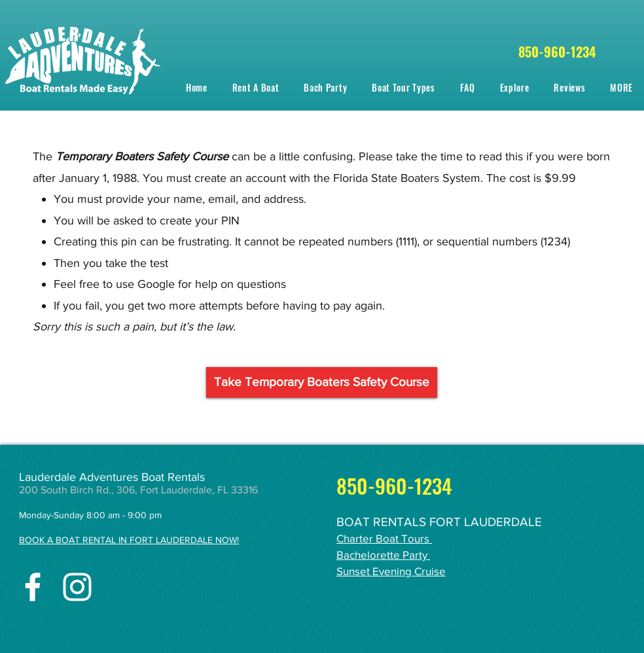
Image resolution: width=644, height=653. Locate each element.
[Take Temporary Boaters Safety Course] (322, 382)
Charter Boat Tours (384, 538)
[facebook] (33, 587)
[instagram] (77, 587)
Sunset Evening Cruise (391, 571)
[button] (403, 87)
